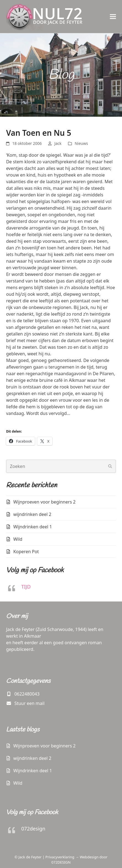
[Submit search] (110, 466)
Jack (58, 143)
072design (33, 829)
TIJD (26, 587)
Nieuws (81, 143)
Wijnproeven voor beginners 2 (44, 502)
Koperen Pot (26, 552)
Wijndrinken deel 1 (32, 527)
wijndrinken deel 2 (32, 514)
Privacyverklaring (60, 857)
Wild (18, 539)
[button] (113, 16)
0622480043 (27, 694)
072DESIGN (61, 862)
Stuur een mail (29, 703)
